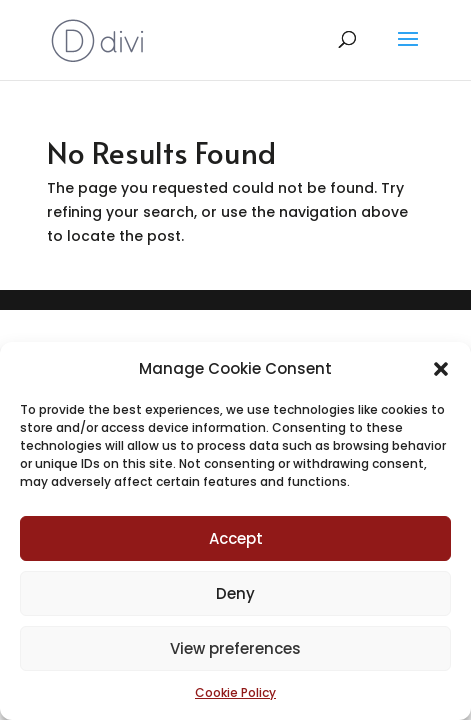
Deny (235, 593)
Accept (236, 538)
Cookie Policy (235, 692)
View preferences (235, 648)
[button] (441, 369)
